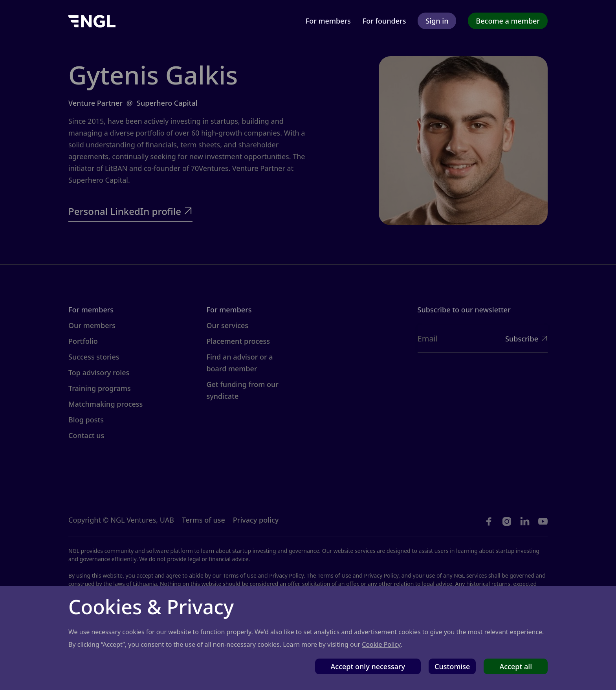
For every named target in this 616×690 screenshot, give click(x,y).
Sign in (437, 21)
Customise (452, 666)
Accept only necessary (368, 666)
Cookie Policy (381, 644)
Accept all (516, 666)
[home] (92, 21)
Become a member (508, 21)
